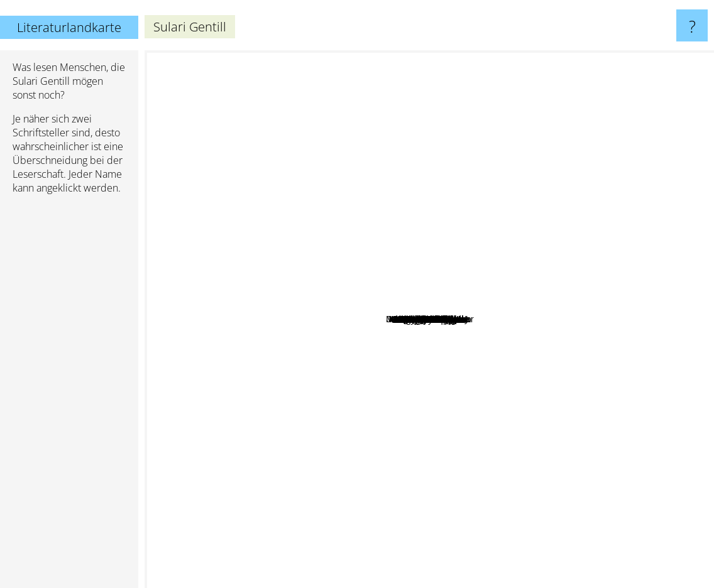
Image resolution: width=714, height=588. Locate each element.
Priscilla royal (390, 319)
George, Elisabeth (400, 264)
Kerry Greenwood (524, 392)
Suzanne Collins (664, 376)
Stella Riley (423, 330)
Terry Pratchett (182, 161)
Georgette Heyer (616, 336)
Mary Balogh (547, 186)
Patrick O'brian (402, 529)
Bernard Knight (503, 336)
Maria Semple (514, 291)
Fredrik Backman (232, 395)
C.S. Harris (327, 391)
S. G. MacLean (370, 287)
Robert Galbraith (365, 515)
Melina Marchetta (496, 375)
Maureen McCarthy (360, 356)
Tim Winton (365, 149)
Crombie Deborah (390, 301)
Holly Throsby (439, 363)
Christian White (484, 260)
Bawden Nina (464, 336)
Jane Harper (416, 384)
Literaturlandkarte (69, 27)
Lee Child (633, 247)
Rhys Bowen (338, 322)
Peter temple (372, 421)
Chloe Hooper (432, 406)
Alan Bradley (481, 191)
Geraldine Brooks (553, 433)
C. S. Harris (280, 311)
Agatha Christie (423, 68)
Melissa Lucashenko (363, 309)
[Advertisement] (69, 396)
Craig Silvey (365, 262)
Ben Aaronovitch (390, 495)
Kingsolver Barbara (478, 293)
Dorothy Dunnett (414, 461)
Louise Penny (541, 130)
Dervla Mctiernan (340, 331)
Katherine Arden (240, 299)
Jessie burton (587, 399)
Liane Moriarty (233, 228)
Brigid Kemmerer (508, 355)
